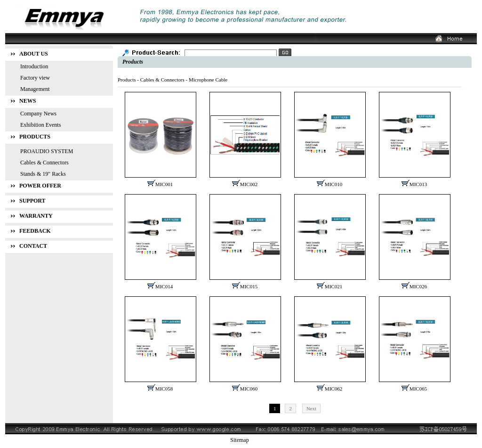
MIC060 (249, 389)
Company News (38, 114)
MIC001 (164, 184)
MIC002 (249, 184)
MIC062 (333, 389)
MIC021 (333, 286)
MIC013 (418, 184)
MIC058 (164, 389)
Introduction (34, 66)
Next (311, 408)
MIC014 (164, 286)
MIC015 (249, 286)
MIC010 (333, 184)
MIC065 (418, 389)
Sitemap (239, 440)
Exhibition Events (40, 125)
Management (35, 89)
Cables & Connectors (162, 80)
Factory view (35, 78)
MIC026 (418, 286)
